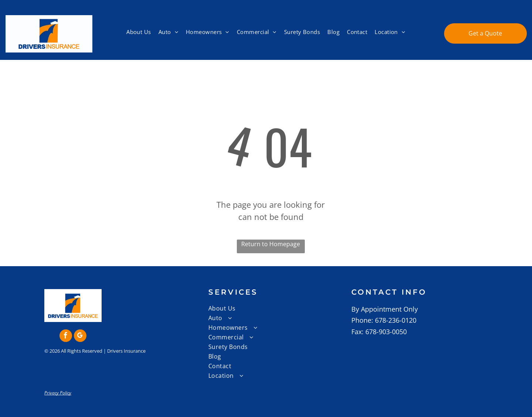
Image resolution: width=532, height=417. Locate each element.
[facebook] (66, 337)
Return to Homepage (271, 244)
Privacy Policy (58, 393)
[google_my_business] (80, 337)
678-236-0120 (396, 320)
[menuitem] (139, 32)
